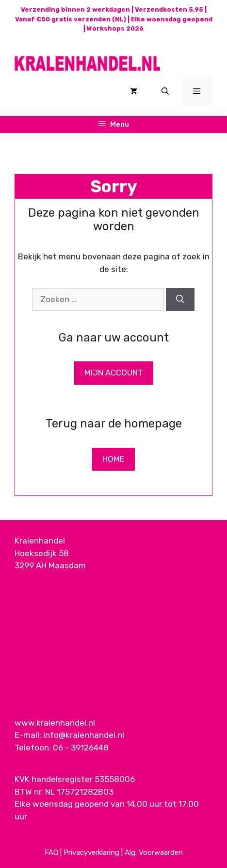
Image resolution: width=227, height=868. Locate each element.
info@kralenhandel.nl (84, 735)
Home (113, 459)
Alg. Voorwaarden (154, 852)
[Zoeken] (180, 300)
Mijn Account (114, 373)
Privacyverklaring (91, 852)
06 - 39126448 (81, 748)
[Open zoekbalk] (165, 92)
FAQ (51, 852)
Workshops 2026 (115, 28)
